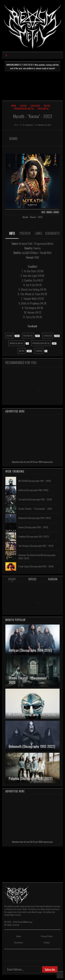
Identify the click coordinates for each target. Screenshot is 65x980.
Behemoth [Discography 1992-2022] (35, 518)
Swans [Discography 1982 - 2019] (33, 527)
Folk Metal (43, 109)
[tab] (12, 234)
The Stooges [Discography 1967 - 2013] (36, 546)
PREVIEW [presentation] (25, 233)
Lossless (35, 106)
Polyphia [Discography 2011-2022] (34, 536)
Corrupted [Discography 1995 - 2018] (35, 499)
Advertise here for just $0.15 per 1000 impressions (32, 462)
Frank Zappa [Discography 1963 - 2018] (36, 566)
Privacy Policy (47, 936)
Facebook (32, 326)
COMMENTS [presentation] (52, 233)
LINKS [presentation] (38, 233)
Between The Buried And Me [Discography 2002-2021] (37, 556)
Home (14, 106)
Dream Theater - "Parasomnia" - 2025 (35, 509)
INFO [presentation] (12, 233)
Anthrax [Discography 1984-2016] (33, 490)
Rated (47, 106)
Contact (47, 942)
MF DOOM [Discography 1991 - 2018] (35, 481)
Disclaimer (19, 942)
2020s (23, 106)
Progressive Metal (24, 109)
